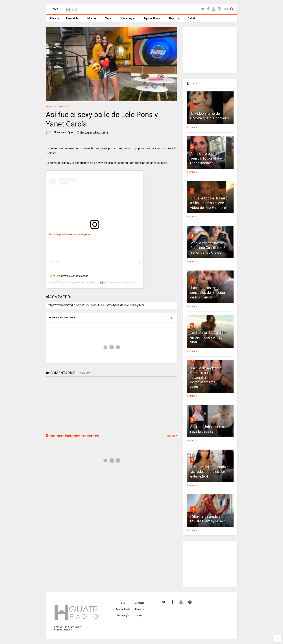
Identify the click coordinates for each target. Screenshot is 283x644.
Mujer (108, 18)
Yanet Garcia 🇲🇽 (94, 282)
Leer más (192, 127)
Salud (191, 18)
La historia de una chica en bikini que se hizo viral (209, 337)
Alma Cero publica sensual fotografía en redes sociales (207, 158)
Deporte (174, 18)
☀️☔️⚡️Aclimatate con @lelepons (69, 276)
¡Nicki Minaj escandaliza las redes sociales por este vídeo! (209, 472)
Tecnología (128, 18)
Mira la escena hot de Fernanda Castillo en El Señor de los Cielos (208, 248)
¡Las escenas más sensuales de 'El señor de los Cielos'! (208, 293)
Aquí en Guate (152, 18)
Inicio (54, 18)
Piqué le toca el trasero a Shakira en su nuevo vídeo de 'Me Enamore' (209, 203)
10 (193, 509)
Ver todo (172, 436)
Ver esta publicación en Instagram (69, 234)
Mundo (92, 18)
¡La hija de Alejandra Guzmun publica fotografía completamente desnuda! (206, 377)
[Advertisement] (73, 405)
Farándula (72, 18)
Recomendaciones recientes (73, 436)
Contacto (139, 603)
